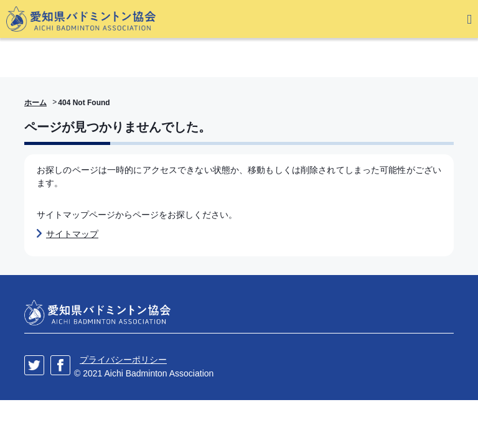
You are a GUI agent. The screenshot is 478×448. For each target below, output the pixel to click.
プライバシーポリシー (123, 360)
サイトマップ (72, 234)
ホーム (35, 103)
